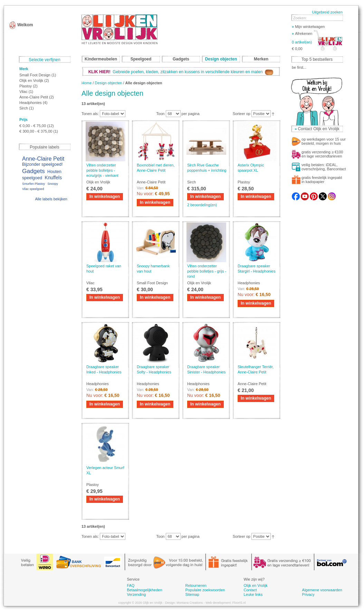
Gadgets (33, 171)
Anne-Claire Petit (34, 97)
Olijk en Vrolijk (31, 80)
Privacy (308, 594)
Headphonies (31, 103)
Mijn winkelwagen (308, 27)
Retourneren (196, 585)
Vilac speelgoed (33, 189)
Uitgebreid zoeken (327, 12)
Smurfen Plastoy (33, 184)
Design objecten (109, 83)
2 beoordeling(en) (202, 205)
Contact (250, 590)
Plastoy (26, 86)
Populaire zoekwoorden (205, 590)
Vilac (23, 92)
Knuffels (53, 178)
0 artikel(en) (302, 42)
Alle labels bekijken (51, 199)
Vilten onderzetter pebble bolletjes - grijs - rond (207, 271)
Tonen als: (90, 114)
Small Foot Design (35, 75)
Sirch (24, 108)
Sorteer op (242, 114)
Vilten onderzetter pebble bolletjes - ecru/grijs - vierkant (102, 170)
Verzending (136, 594)
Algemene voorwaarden (322, 590)
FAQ (131, 585)
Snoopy (53, 184)
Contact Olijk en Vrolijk (318, 129)
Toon (161, 114)
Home (87, 83)
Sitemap (192, 594)
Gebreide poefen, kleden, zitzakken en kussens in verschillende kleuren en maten (181, 72)
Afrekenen (302, 34)
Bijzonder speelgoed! (42, 164)
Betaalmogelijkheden (144, 590)
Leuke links (253, 594)
